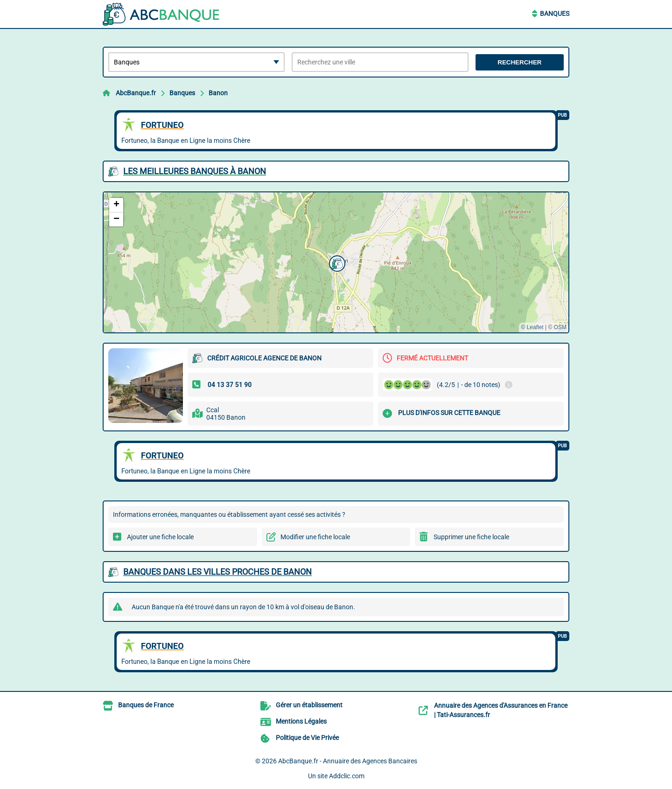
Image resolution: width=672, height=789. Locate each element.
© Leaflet (532, 327)
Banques (555, 14)
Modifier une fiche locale (315, 537)
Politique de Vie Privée (307, 738)
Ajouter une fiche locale (160, 537)
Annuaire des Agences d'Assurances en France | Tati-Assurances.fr (501, 710)
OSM (560, 327)
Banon (218, 93)
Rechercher (519, 62)
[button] (336, 262)
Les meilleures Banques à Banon (195, 171)
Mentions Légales (301, 721)
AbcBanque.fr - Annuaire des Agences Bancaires (348, 761)
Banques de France (146, 705)
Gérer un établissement (309, 705)
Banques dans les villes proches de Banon (217, 572)
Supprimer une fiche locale (471, 537)
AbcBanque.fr (136, 93)
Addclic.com (347, 776)
